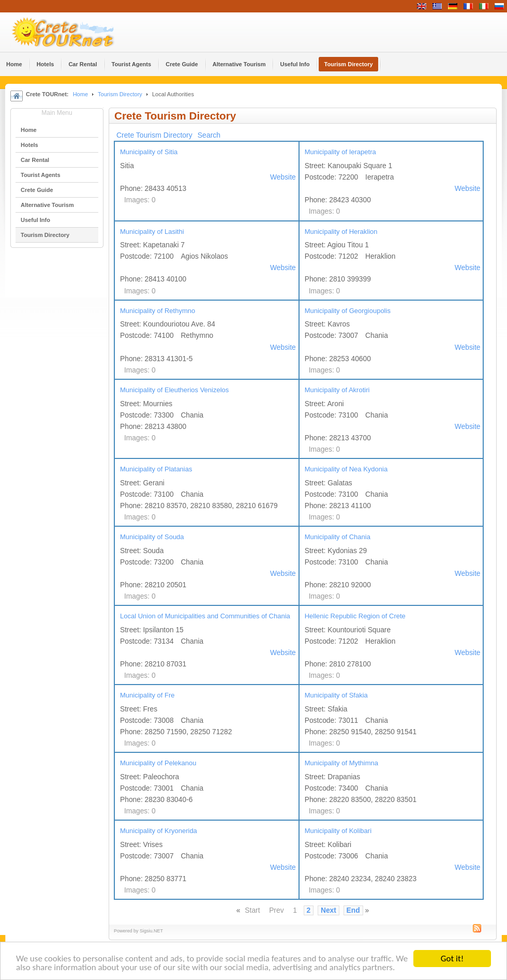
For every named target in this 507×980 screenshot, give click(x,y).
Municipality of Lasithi (152, 232)
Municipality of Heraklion (341, 232)
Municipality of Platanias (156, 469)
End (353, 910)
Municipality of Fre (147, 695)
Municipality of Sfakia (336, 695)
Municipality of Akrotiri (337, 390)
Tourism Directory (120, 94)
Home (80, 94)
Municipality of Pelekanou (158, 763)
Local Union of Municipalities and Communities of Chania (205, 616)
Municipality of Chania (338, 537)
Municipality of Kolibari (338, 831)
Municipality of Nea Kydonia (346, 469)
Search (209, 135)
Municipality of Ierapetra (340, 152)
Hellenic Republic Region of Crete (355, 616)
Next (329, 910)
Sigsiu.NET (151, 931)
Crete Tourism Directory (154, 135)
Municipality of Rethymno (158, 311)
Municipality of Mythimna (341, 763)
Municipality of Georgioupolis (348, 311)
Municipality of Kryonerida (159, 831)
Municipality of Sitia (149, 152)
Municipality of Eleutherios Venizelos (174, 390)
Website (283, 177)
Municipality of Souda (152, 537)
